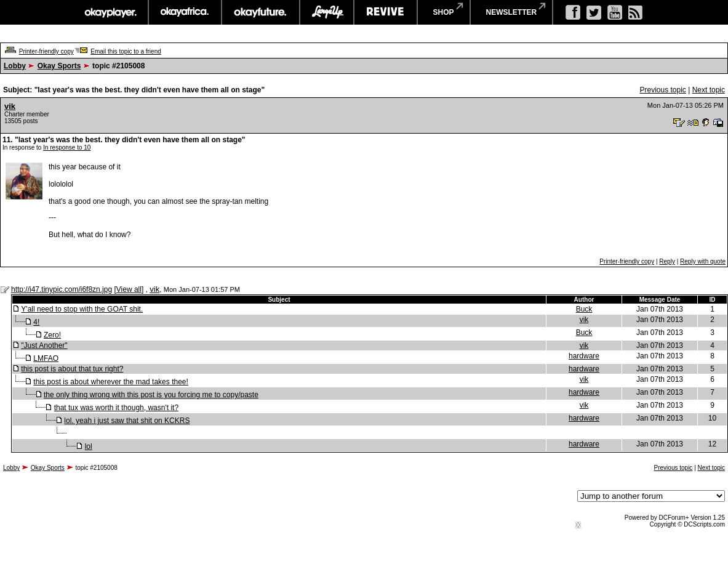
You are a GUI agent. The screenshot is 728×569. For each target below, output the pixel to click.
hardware (584, 356)
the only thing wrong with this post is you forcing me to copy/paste (151, 395)
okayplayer (110, 12)
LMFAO (46, 358)
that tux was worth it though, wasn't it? (116, 408)
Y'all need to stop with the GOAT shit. (82, 309)
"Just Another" (44, 345)
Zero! (52, 335)
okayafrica (185, 12)
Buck (584, 309)
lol (89, 446)
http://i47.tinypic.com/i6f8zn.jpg (62, 289)
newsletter (512, 12)
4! (36, 322)
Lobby (15, 66)
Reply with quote (703, 261)
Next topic (709, 90)
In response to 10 (67, 147)
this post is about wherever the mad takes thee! (110, 382)
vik (10, 106)
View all (129, 289)
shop (444, 12)
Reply (667, 261)
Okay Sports (59, 66)
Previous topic (662, 90)
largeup (327, 12)
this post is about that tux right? (72, 369)
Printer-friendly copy (46, 51)
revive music (386, 12)
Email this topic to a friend (126, 51)
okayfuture (261, 12)
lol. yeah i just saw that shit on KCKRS (127, 421)
